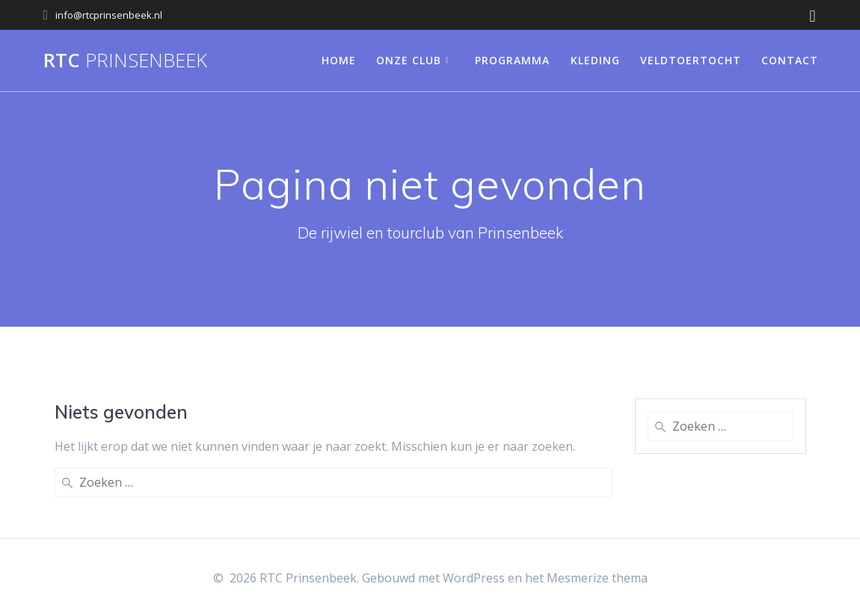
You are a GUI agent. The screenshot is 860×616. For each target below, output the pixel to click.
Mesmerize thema (597, 578)
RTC (125, 61)
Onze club (409, 60)
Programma (512, 60)
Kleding (595, 60)
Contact (790, 60)
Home (339, 60)
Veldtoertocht (691, 60)
